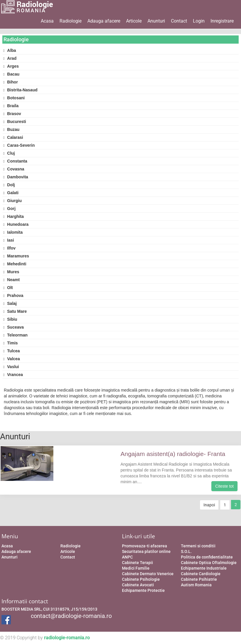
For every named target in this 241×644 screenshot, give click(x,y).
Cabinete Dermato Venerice (148, 574)
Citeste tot (224, 486)
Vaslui (11, 367)
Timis (11, 343)
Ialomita (13, 232)
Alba (10, 50)
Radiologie (71, 21)
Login (199, 21)
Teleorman (15, 335)
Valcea (12, 359)
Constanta (15, 161)
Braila (11, 106)
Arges (11, 66)
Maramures (16, 256)
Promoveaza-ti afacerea (145, 546)
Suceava (13, 327)
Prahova (13, 295)
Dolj (9, 185)
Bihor (11, 82)
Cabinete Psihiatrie (199, 579)
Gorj (9, 209)
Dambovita (16, 177)
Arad (10, 58)
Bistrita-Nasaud (20, 90)
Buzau (11, 129)
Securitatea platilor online (146, 551)
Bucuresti (15, 122)
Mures (11, 272)
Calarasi (13, 137)
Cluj (9, 153)
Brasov (12, 114)
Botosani (14, 98)
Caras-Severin (19, 145)
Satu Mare (15, 311)
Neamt (11, 280)
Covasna (14, 169)
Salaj (10, 303)
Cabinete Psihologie (141, 579)
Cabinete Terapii (138, 563)
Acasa (47, 21)
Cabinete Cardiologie (201, 574)
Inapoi (209, 505)
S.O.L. (186, 551)
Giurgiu (12, 201)
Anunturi (156, 21)
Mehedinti (15, 264)
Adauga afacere (104, 21)
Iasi (9, 240)
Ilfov (9, 248)
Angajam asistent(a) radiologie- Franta (173, 454)
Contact (179, 21)
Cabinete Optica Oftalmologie (209, 563)
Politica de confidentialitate (207, 557)
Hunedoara (16, 224)
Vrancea (13, 375)
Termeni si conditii (198, 546)
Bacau (11, 74)
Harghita (13, 216)
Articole (134, 21)
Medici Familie (136, 568)
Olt (8, 288)
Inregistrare (222, 21)
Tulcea (12, 351)
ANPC (127, 557)
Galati (11, 193)
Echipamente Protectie (143, 590)
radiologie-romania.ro (67, 638)
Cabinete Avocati (138, 585)
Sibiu (10, 319)
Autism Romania (196, 585)
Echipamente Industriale (204, 568)
